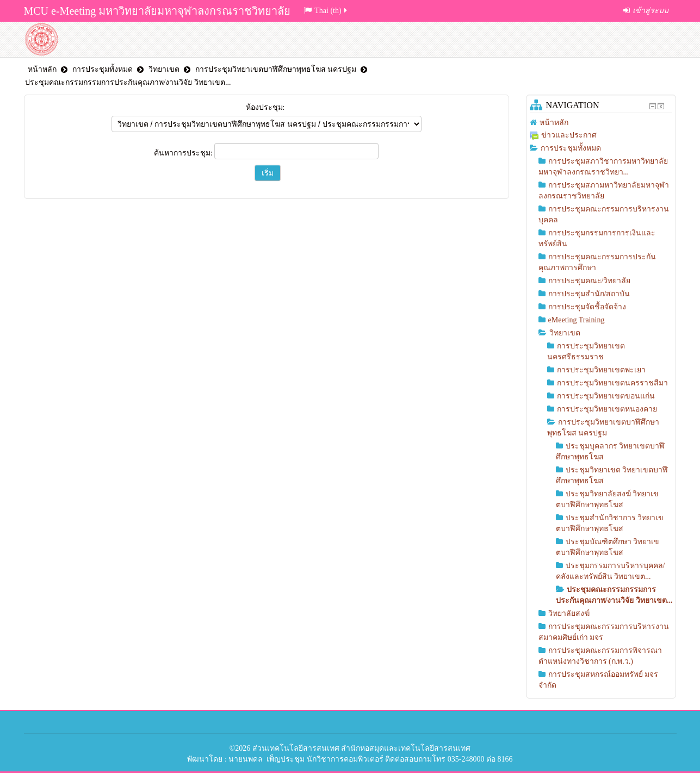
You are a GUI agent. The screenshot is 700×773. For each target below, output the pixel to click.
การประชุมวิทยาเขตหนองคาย (607, 409)
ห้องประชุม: (265, 107)
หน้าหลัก (42, 69)
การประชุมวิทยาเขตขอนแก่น (606, 396)
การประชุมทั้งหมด (103, 69)
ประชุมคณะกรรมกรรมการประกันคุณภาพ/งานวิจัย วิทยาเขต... (128, 82)
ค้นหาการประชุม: (184, 153)
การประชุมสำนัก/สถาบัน (589, 294)
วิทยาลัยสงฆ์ (569, 613)
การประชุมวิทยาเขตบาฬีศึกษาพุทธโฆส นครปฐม (276, 69)
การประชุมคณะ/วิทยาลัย (590, 281)
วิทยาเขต (164, 69)
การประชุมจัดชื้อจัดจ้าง (587, 307)
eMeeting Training (577, 320)
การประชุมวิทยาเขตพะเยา (601, 370)
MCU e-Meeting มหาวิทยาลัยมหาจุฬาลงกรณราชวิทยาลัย (157, 11)
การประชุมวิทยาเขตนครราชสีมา (612, 383)
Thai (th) (326, 11)
